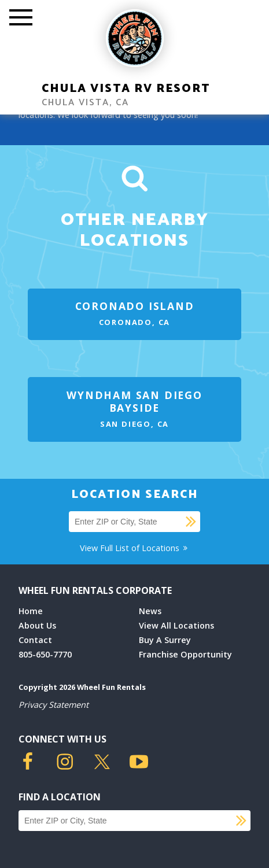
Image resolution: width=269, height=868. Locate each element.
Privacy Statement (54, 705)
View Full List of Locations (134, 548)
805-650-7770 (45, 654)
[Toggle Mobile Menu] (21, 19)
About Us (37, 625)
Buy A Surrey (165, 640)
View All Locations (176, 625)
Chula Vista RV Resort (126, 89)
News (150, 611)
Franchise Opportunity (185, 654)
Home (31, 611)
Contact (35, 640)
